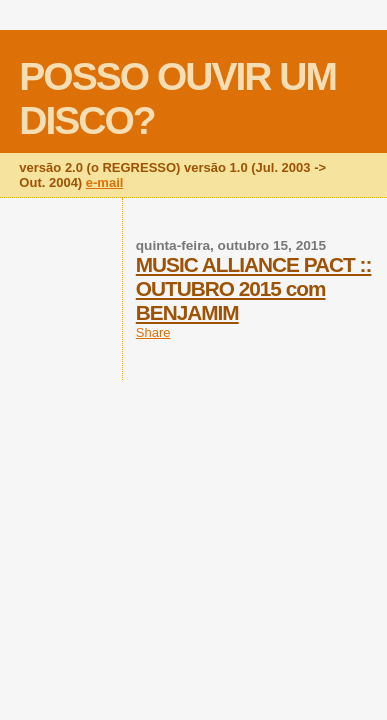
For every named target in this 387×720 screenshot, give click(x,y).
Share (153, 332)
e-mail (105, 182)
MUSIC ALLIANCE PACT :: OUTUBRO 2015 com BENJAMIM (254, 288)
